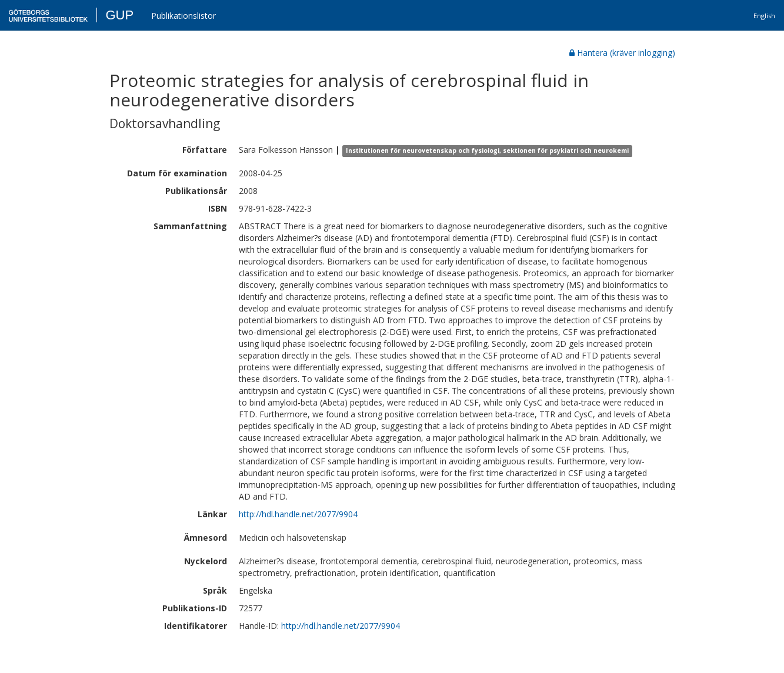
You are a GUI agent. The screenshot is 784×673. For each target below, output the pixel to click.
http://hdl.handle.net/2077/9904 (298, 514)
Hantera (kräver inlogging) (622, 53)
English (764, 16)
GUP (119, 15)
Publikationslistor (184, 16)
